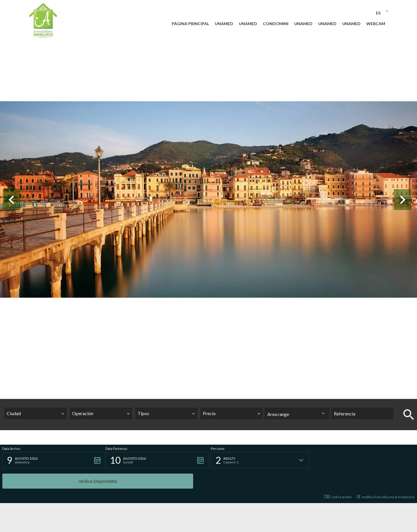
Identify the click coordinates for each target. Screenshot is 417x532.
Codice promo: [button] (338, 477)
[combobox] (36, 413)
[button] (54, 460)
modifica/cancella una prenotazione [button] (386, 477)
